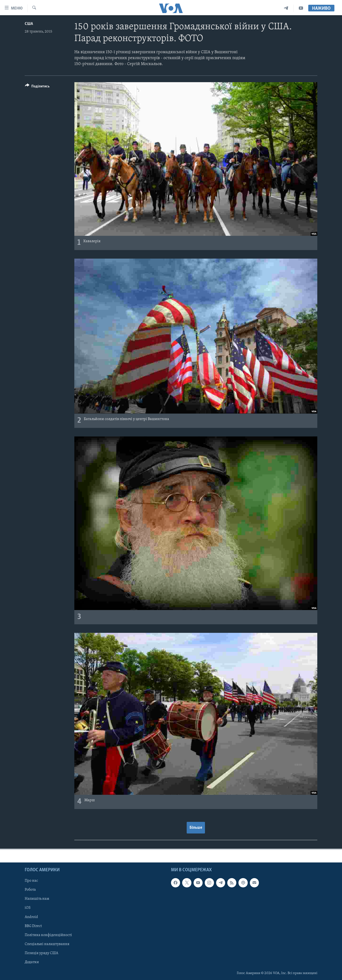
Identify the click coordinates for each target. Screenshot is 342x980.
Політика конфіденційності (48, 935)
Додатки (32, 962)
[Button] (37, 87)
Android (31, 917)
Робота (30, 890)
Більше (196, 828)
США (29, 24)
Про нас (31, 881)
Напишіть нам (37, 899)
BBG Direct (33, 926)
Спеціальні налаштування (47, 944)
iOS (28, 908)
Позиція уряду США (41, 953)
